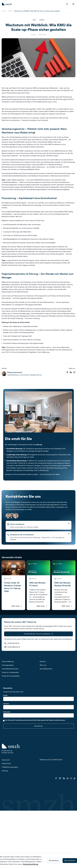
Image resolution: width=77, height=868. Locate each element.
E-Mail (5, 695)
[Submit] (38, 726)
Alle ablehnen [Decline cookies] (54, 861)
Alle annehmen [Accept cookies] (70, 861)
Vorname (6, 704)
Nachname (7, 712)
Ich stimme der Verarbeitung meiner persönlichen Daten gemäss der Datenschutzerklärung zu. (35, 720)
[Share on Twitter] (74, 372)
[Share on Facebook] (67, 372)
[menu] (73, 4)
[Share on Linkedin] (71, 372)
